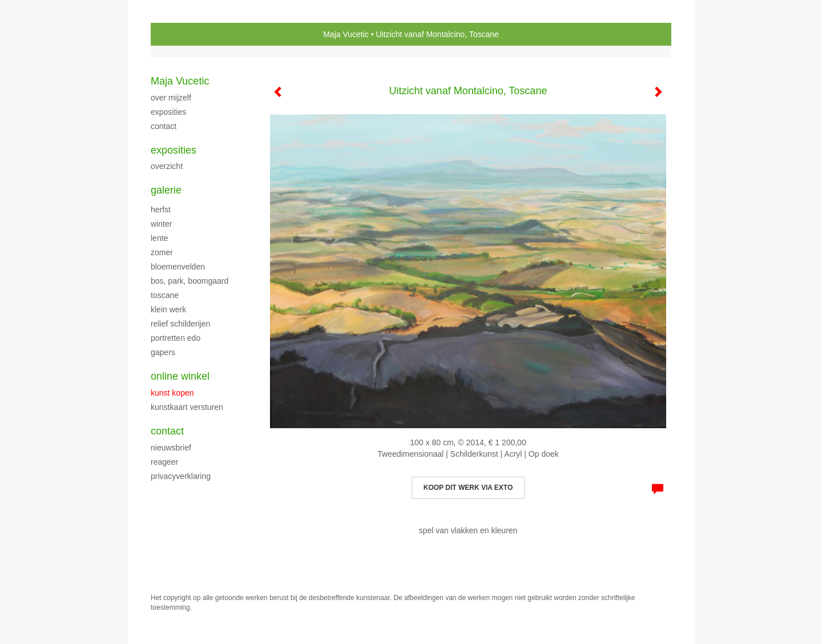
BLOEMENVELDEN (178, 267)
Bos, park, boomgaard (190, 281)
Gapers (163, 352)
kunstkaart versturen (187, 407)
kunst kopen (172, 393)
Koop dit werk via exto (468, 488)
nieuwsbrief (171, 448)
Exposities (174, 150)
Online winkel (180, 376)
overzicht (167, 166)
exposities (168, 112)
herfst (161, 210)
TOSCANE (165, 295)
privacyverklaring (181, 476)
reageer (164, 462)
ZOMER (162, 252)
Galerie (166, 190)
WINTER (161, 224)
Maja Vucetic (346, 34)
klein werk (168, 309)
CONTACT (164, 126)
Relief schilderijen (180, 324)
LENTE (159, 238)
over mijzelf (171, 98)
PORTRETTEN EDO (176, 338)
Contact (167, 431)
